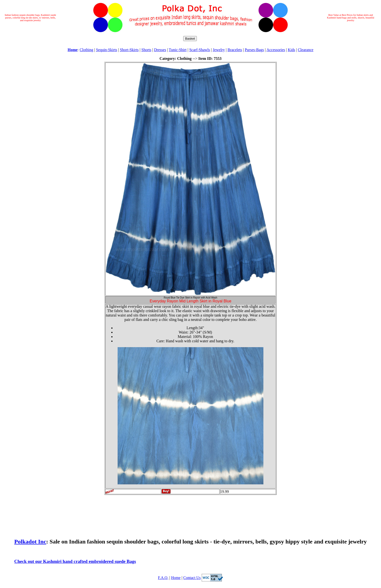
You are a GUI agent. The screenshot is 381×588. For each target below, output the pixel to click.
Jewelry (219, 50)
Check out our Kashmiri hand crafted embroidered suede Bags (75, 561)
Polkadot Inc (30, 542)
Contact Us (192, 578)
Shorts (146, 50)
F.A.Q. (163, 578)
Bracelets (235, 50)
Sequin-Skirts (107, 50)
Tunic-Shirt (178, 50)
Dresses (160, 50)
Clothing (87, 50)
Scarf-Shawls (200, 50)
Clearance (306, 50)
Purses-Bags (254, 50)
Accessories (276, 50)
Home (176, 578)
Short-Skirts (129, 50)
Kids (291, 50)
